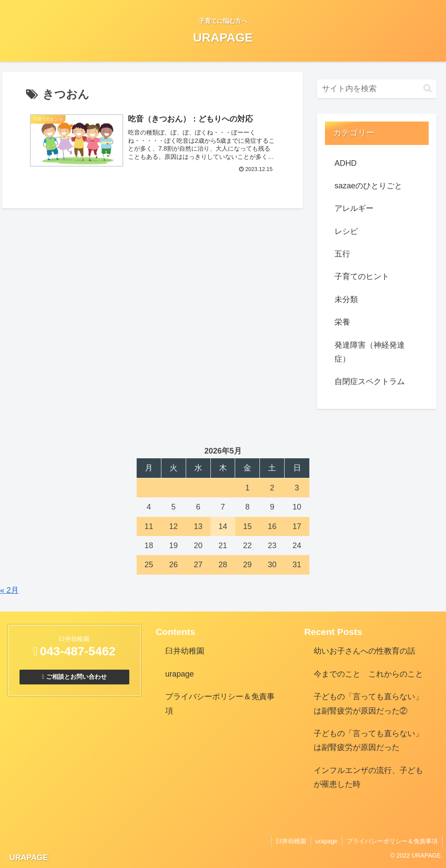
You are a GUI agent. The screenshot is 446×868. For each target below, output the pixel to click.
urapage (180, 674)
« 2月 (9, 590)
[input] (377, 89)
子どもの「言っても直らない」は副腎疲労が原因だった (368, 740)
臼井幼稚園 (185, 651)
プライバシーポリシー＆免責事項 (220, 704)
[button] (428, 88)
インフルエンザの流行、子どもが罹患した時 (368, 777)
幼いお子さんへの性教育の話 (364, 651)
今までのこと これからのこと (368, 674)
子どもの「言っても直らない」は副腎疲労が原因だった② (368, 704)
